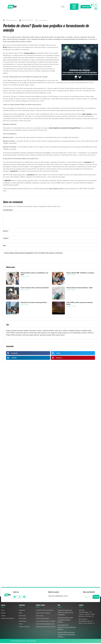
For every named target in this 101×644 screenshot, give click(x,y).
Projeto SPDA (10, 336)
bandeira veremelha (30, 331)
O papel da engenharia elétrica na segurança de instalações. (35, 288)
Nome (6, 232)
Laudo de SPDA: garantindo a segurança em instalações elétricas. (79, 304)
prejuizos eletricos (88, 334)
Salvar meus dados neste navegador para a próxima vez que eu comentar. (34, 254)
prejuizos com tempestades (72, 334)
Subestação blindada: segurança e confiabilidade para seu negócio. (34, 275)
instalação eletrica (74, 331)
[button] (28, 354)
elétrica (65, 331)
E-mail (6, 239)
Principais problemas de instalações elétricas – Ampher (79, 288)
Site (4, 246)
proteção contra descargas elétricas (27, 336)
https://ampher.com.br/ (56, 189)
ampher (8, 331)
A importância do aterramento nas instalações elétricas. (34, 303)
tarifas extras (60, 336)
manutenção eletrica (21, 334)
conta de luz (58, 331)
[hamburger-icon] (63, 7)
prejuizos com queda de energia (52, 334)
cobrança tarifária (48, 331)
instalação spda (86, 331)
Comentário (8, 210)
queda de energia (45, 336)
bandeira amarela (17, 331)
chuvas (39, 331)
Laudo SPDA (10, 334)
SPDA (53, 336)
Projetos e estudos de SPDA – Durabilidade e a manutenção (80, 274)
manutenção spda (35, 334)
